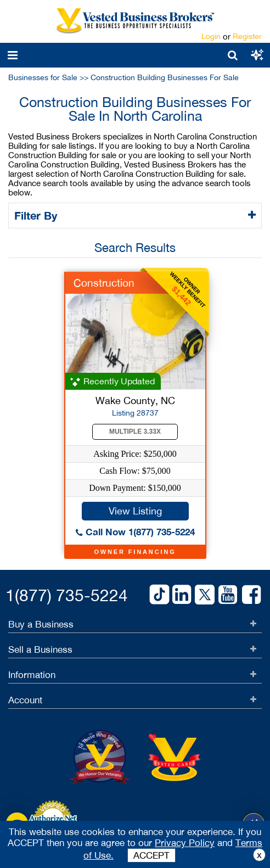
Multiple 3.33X (135, 432)
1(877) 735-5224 (67, 595)
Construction (104, 283)
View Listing (135, 511)
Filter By (38, 215)
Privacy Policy (185, 843)
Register (247, 36)
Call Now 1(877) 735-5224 (135, 532)
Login (211, 36)
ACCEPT (151, 855)
